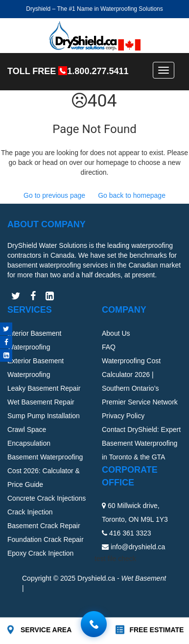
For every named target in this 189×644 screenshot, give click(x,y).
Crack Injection (30, 512)
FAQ (109, 347)
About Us (116, 333)
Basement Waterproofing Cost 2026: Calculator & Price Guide (45, 471)
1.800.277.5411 (98, 71)
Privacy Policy (123, 416)
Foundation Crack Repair (46, 539)
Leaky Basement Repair (44, 388)
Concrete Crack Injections (47, 498)
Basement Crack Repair (44, 526)
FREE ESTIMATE (156, 630)
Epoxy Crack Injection (40, 553)
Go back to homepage (132, 195)
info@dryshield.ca (138, 547)
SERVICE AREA (46, 630)
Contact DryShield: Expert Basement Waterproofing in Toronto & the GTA (141, 443)
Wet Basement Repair (41, 402)
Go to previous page (54, 195)
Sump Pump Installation (44, 416)
